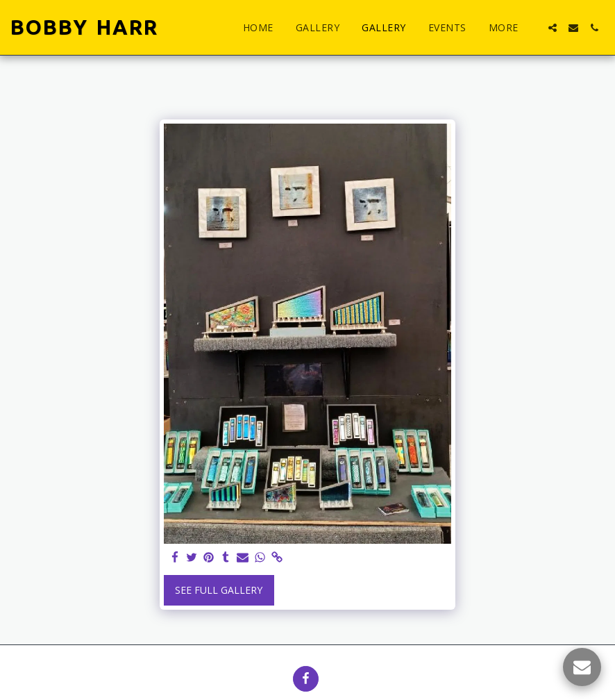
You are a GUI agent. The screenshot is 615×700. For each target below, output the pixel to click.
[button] (553, 28)
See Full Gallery (219, 590)
